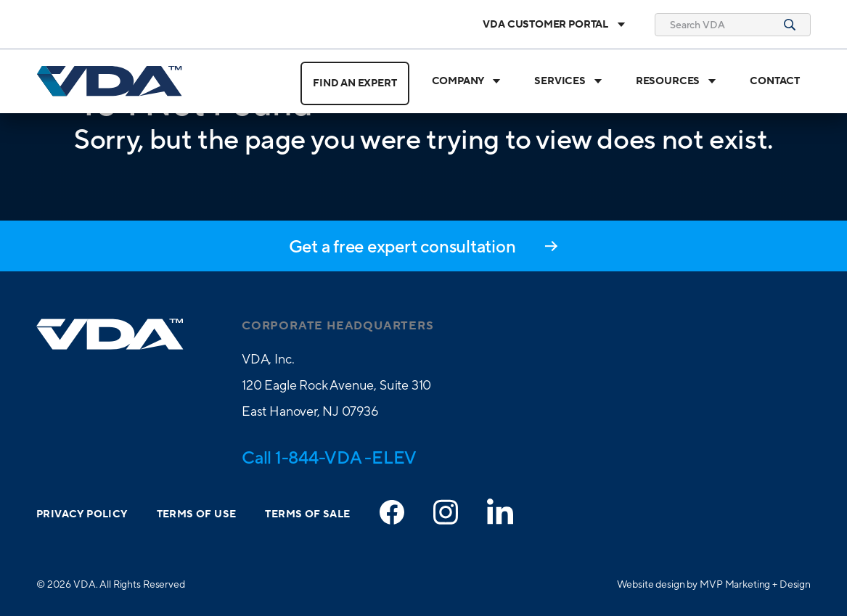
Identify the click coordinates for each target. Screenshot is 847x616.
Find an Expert (355, 83)
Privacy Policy (82, 514)
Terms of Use (197, 514)
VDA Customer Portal (554, 25)
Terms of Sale (307, 514)
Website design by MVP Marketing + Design (714, 584)
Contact (775, 81)
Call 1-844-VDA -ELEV (329, 457)
